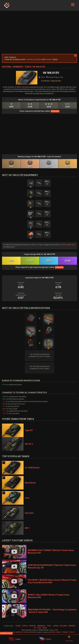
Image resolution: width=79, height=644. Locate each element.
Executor (29, 513)
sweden (72, 626)
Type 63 (29, 430)
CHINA (14, 639)
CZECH (45, 639)
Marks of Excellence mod (26, 632)
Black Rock (30, 483)
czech (25, 626)
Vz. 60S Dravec (32, 468)
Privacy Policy (69, 632)
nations (7, 67)
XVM (56, 630)
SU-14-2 (29, 444)
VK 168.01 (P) (39, 67)
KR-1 (27, 528)
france (32, 626)
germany (18, 67)
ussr (44, 628)
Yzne (73, 245)
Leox (27, 498)
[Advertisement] (40, 32)
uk (35, 628)
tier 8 (28, 67)
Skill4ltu (64, 245)
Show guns (55, 111)
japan (56, 626)
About (59, 632)
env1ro (52, 632)
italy (49, 626)
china (18, 626)
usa (39, 628)
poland (63, 626)
